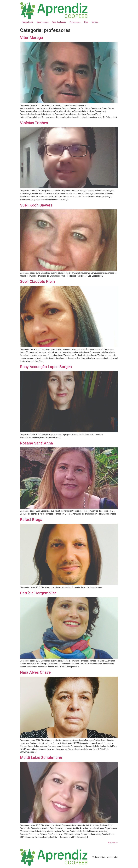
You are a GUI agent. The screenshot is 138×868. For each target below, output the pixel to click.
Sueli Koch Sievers (36, 205)
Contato (95, 22)
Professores (75, 22)
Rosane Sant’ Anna (36, 443)
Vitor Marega (32, 38)
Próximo (113, 842)
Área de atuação (59, 22)
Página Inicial (28, 22)
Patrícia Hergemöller (38, 593)
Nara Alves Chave (35, 672)
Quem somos (43, 22)
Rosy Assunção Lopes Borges (46, 367)
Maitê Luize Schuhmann (41, 758)
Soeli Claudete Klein (37, 281)
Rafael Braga (31, 520)
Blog (86, 22)
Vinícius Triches (34, 123)
